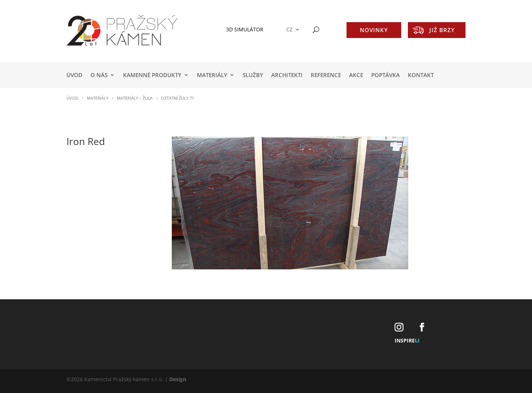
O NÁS (99, 75)
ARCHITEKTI (287, 75)
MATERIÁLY (212, 75)
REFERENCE (326, 75)
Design (178, 379)
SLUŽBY (253, 75)
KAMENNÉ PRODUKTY (152, 75)
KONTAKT (421, 75)
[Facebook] (422, 327)
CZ (289, 30)
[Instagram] (399, 327)
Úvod (74, 75)
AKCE (356, 75)
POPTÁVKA (386, 75)
